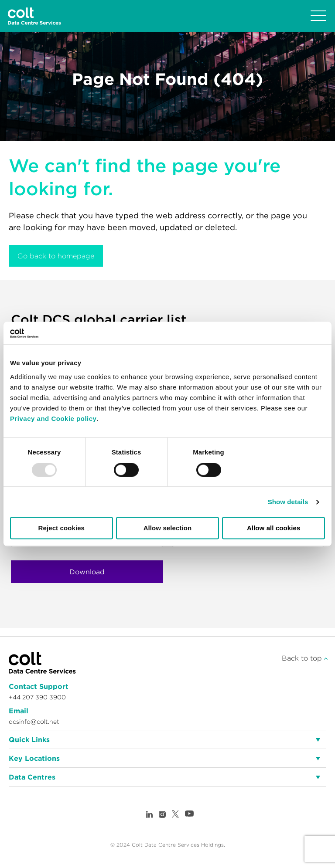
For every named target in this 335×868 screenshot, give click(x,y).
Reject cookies (62, 528)
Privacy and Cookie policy (53, 419)
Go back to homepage (56, 256)
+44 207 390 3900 (37, 697)
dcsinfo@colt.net (34, 722)
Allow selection (168, 528)
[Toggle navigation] (318, 16)
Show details (288, 502)
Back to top (305, 658)
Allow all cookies (274, 528)
